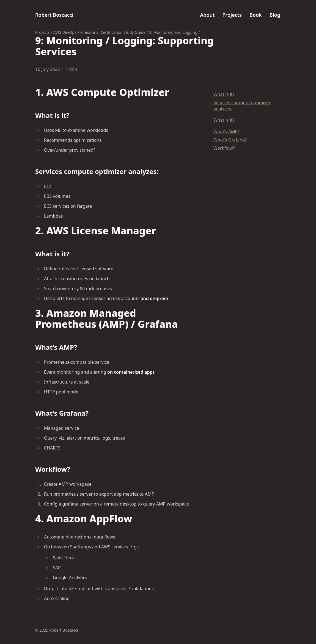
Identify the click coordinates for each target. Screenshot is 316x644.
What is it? (224, 94)
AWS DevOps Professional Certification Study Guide (99, 32)
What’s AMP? (226, 132)
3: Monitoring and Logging (173, 32)
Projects (42, 32)
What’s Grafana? (230, 140)
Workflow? (224, 148)
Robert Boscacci (54, 15)
